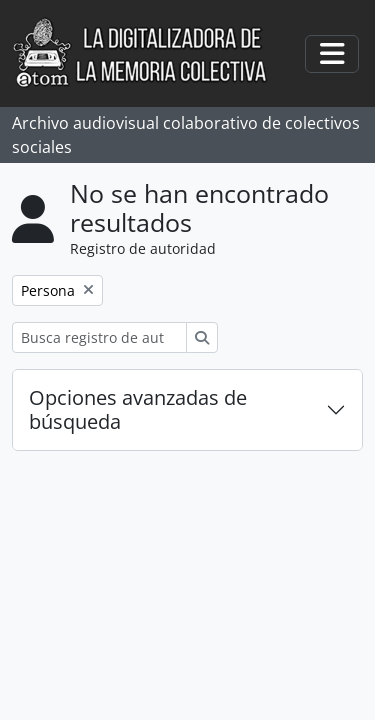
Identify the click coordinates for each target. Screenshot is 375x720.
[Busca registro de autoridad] (99, 337)
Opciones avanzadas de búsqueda (138, 409)
